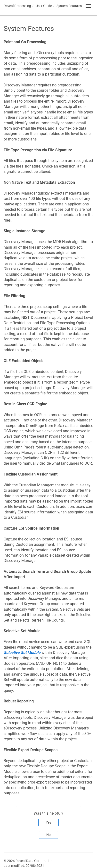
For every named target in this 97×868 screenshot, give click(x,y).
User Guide (44, 6)
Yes (48, 822)
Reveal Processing (17, 6)
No (48, 835)
